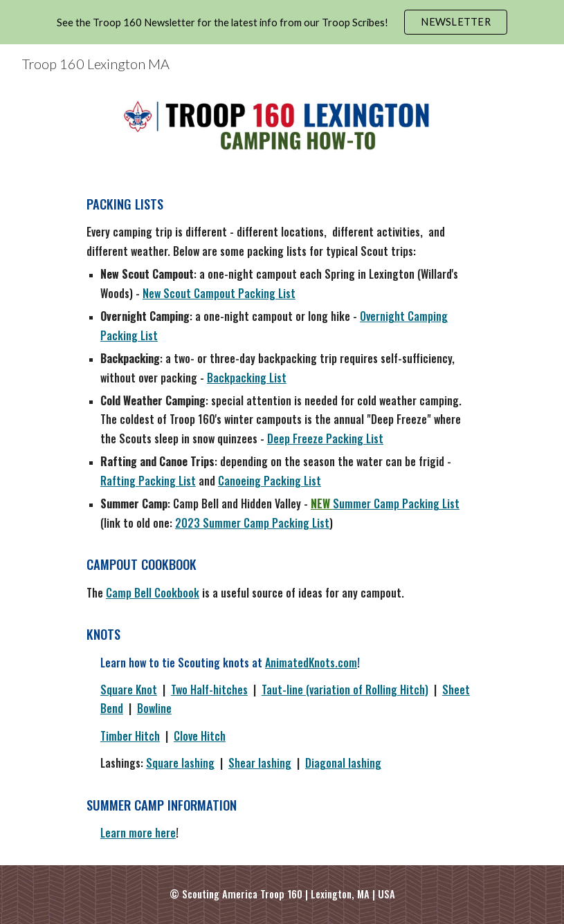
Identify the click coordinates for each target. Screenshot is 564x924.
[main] (282, 518)
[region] (282, 22)
